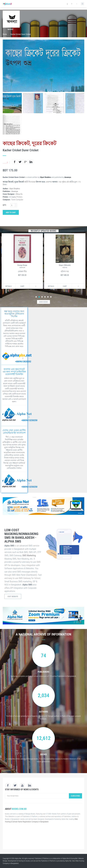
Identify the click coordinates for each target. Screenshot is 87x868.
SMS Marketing (29, 555)
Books (5, 34)
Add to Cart (11, 212)
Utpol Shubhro (45, 177)
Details (8, 286)
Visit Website (13, 597)
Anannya (68, 177)
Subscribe (75, 796)
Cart (22, 286)
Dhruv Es (19, 194)
